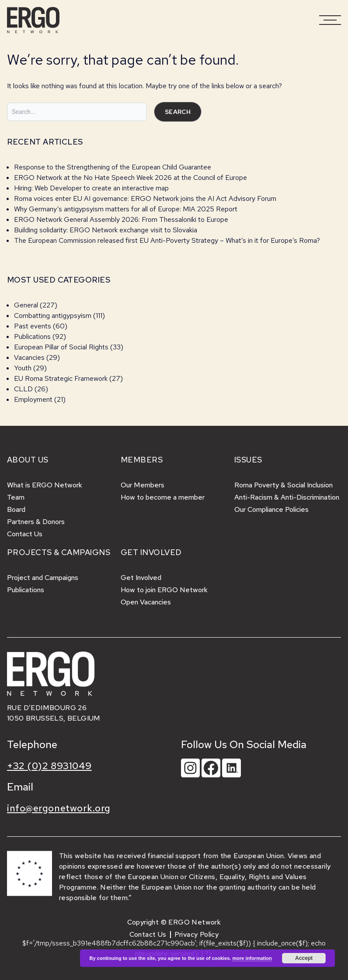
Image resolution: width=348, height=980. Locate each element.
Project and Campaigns (43, 578)
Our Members (143, 485)
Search (178, 112)
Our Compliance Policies (271, 509)
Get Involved (141, 578)
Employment (33, 399)
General (26, 305)
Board (16, 509)
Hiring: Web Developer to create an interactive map (91, 188)
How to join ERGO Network (164, 590)
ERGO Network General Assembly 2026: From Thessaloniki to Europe (121, 219)
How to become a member (163, 497)
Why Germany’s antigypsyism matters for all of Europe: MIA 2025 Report (126, 209)
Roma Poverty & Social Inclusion (284, 485)
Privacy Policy (197, 934)
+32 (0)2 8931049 (49, 766)
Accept (304, 958)
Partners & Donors (36, 522)
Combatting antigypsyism (53, 316)
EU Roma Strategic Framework (61, 378)
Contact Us (25, 534)
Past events (33, 326)
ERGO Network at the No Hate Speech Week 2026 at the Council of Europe (130, 178)
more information (252, 958)
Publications (32, 336)
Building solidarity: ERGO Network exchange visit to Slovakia (106, 230)
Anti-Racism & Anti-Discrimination (287, 497)
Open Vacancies (146, 602)
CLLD (23, 389)
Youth (23, 368)
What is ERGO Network (45, 485)
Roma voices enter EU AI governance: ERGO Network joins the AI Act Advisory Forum (145, 198)
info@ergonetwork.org (59, 808)
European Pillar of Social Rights (61, 347)
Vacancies (29, 357)
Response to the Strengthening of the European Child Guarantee (113, 167)
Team (16, 497)
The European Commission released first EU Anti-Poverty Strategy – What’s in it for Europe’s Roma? (167, 240)
